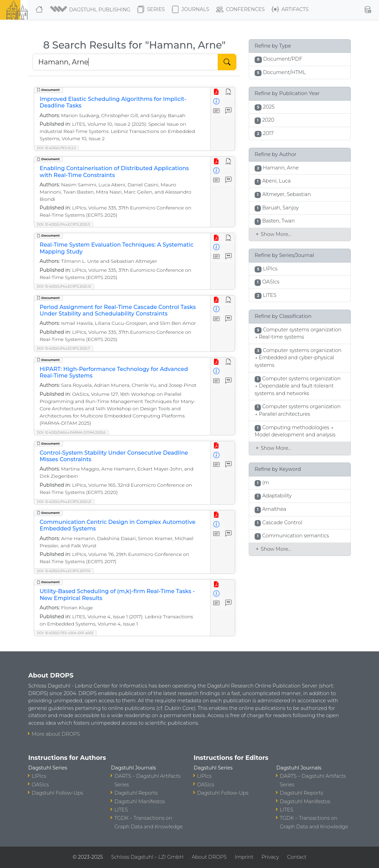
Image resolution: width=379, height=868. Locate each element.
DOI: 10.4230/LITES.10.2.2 (56, 148)
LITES (121, 810)
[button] (91, 10)
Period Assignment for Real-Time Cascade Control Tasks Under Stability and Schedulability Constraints (118, 310)
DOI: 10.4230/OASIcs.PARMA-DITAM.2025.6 (71, 432)
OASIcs (40, 785)
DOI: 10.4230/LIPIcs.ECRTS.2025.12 (64, 286)
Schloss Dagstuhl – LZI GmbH (147, 857)
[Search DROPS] (125, 62)
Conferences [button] (240, 10)
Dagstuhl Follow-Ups (57, 793)
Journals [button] (190, 10)
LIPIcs (39, 776)
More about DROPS (56, 734)
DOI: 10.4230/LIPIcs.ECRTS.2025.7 (63, 348)
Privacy (270, 857)
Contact (297, 857)
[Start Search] (227, 62)
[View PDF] (217, 92)
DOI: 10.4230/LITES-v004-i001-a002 (65, 633)
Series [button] (151, 10)
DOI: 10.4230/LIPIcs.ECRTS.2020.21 (64, 502)
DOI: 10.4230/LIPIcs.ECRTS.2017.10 (64, 571)
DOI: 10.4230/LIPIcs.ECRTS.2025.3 (63, 224)
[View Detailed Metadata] (217, 102)
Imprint (244, 857)
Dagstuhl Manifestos (140, 802)
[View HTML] (229, 92)
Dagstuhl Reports (136, 793)
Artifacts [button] (290, 10)
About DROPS (209, 857)
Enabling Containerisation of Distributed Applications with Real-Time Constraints (114, 172)
